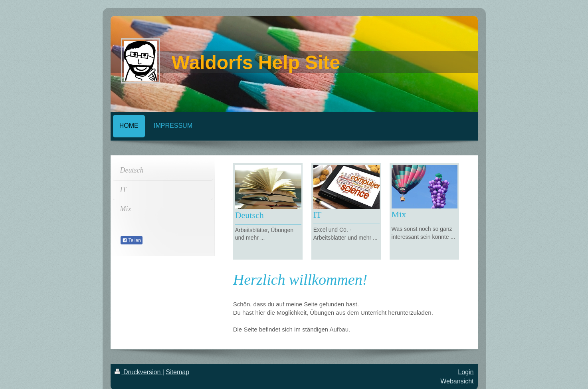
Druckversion (139, 372)
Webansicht (457, 381)
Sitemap (177, 372)
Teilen (132, 240)
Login (466, 372)
